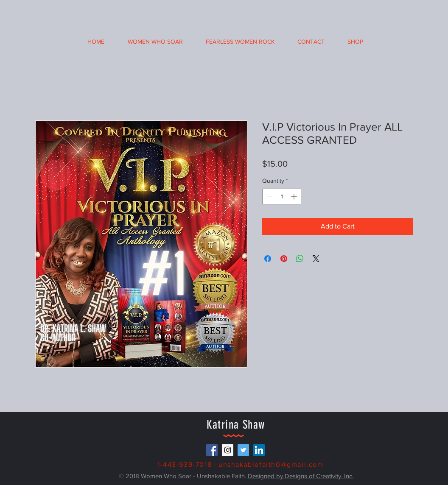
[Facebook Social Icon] (212, 450)
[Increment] (295, 197)
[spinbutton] (282, 197)
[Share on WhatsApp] (300, 259)
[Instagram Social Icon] (228, 450)
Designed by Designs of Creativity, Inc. (301, 476)
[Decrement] (269, 197)
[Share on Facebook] (268, 259)
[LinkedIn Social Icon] (259, 450)
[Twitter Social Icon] (243, 450)
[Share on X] (316, 259)
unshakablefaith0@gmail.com (271, 464)
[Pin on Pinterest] (284, 259)
